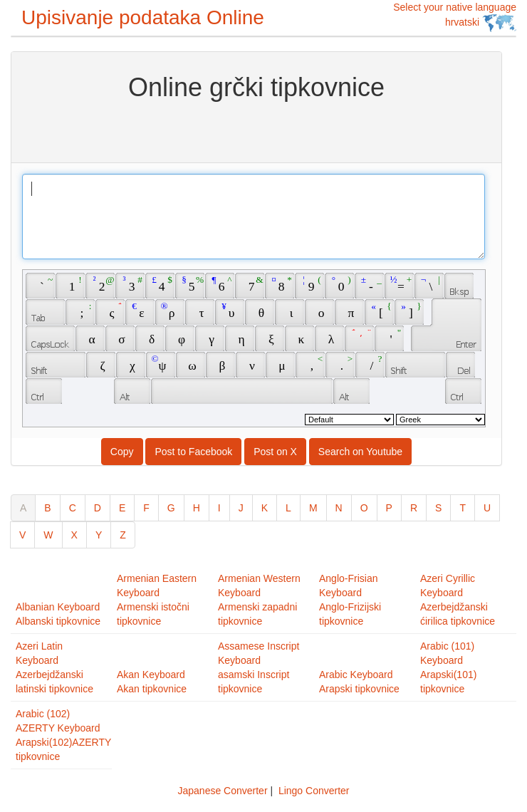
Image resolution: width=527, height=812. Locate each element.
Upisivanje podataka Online (143, 17)
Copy (122, 452)
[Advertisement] (257, 130)
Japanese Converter (222, 791)
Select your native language (455, 17)
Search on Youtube (360, 452)
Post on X (275, 452)
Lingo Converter (314, 791)
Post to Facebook (193, 452)
